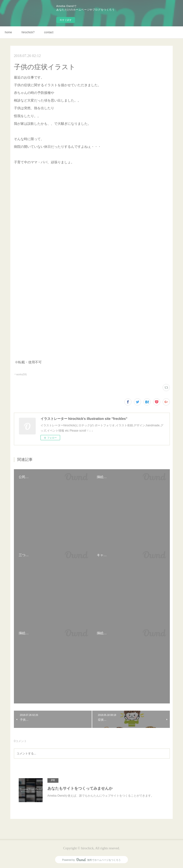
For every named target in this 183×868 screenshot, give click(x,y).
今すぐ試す (66, 20)
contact (49, 32)
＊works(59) (20, 374)
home (8, 32)
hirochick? (28, 32)
